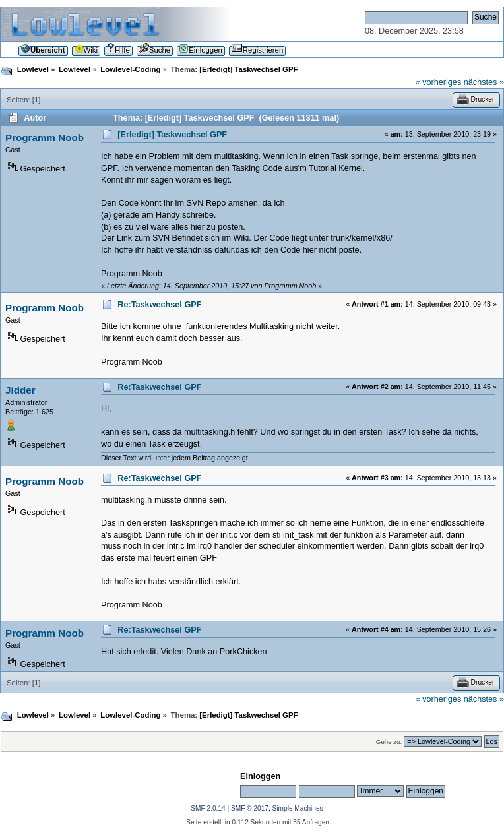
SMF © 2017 (250, 808)
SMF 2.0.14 (208, 808)
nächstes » (484, 82)
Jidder (20, 390)
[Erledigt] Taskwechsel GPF (172, 135)
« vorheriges (439, 82)
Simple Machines (298, 808)
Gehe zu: (389, 742)
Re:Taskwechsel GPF (159, 305)
